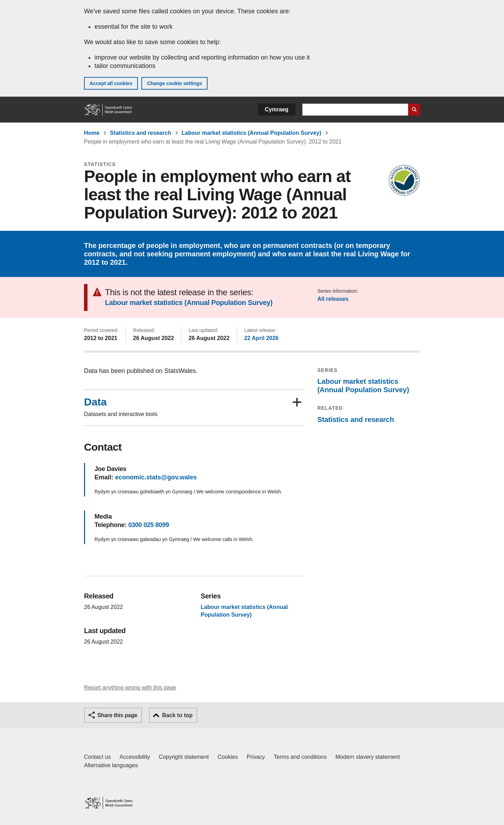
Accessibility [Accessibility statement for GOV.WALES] (135, 757)
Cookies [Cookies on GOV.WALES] (228, 757)
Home (92, 133)
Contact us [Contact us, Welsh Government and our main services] (97, 757)
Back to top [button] (177, 715)
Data (95, 402)
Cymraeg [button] (277, 109)
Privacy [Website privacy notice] (256, 757)
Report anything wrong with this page (130, 688)
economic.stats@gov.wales (156, 477)
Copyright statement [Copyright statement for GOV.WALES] (184, 757)
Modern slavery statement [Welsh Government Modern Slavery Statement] (367, 757)
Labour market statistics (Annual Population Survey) (251, 133)
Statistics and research (141, 133)
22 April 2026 (261, 338)
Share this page (117, 715)
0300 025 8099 (148, 525)
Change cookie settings (174, 83)
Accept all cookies (111, 83)
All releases (333, 299)
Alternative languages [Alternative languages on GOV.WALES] (111, 765)
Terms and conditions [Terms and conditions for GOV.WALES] (300, 757)
